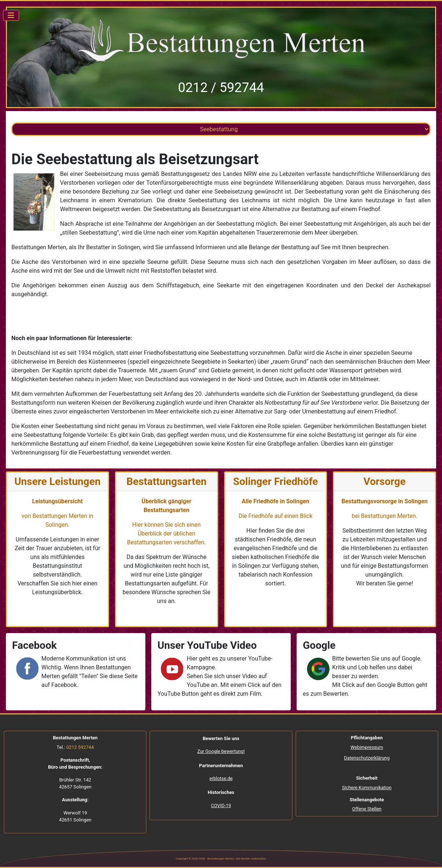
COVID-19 (221, 806)
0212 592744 (80, 747)
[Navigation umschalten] (11, 15)
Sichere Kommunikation (367, 788)
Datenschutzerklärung (367, 758)
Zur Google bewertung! (221, 751)
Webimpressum (367, 747)
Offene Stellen (367, 809)
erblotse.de (221, 778)
